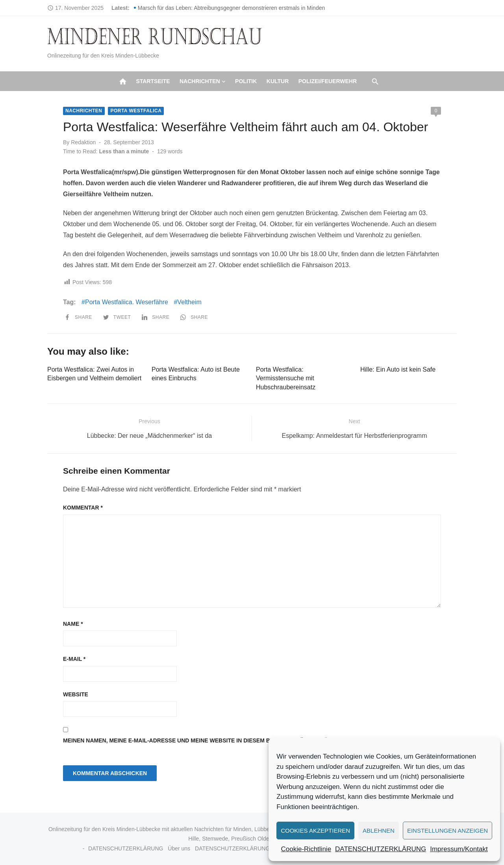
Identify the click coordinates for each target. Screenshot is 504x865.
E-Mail (74, 659)
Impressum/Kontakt (459, 849)
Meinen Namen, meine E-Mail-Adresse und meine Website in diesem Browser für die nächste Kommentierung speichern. (248, 740)
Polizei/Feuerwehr (328, 81)
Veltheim (189, 302)
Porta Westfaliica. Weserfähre (127, 302)
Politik (246, 81)
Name (73, 624)
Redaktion (83, 142)
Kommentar (83, 508)
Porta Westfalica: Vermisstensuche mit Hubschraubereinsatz (286, 378)
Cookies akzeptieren (315, 831)
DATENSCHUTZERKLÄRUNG (381, 849)
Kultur (278, 81)
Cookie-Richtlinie (306, 849)
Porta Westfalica (136, 111)
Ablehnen (379, 831)
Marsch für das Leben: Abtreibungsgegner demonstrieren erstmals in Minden (231, 8)
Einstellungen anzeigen (447, 831)
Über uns (179, 848)
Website (76, 694)
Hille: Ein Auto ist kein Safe (398, 369)
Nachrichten (200, 81)
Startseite (153, 81)
